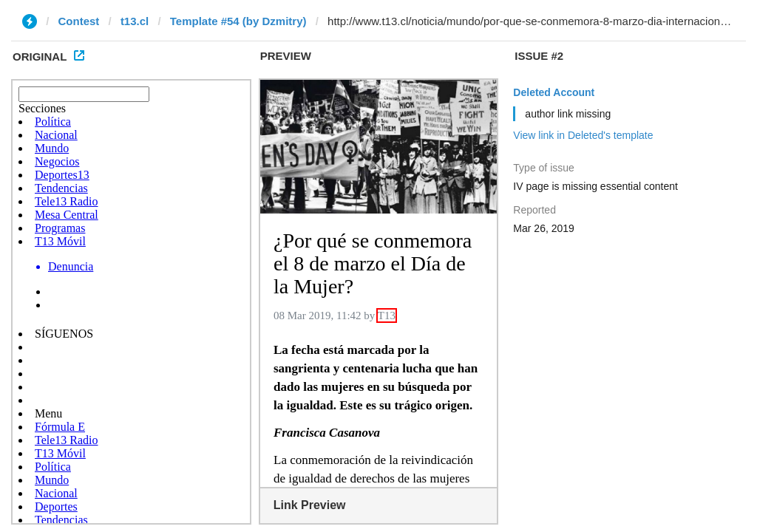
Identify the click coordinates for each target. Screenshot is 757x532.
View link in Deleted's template (583, 135)
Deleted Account (554, 92)
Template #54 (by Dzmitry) (238, 21)
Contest (79, 21)
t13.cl (135, 21)
